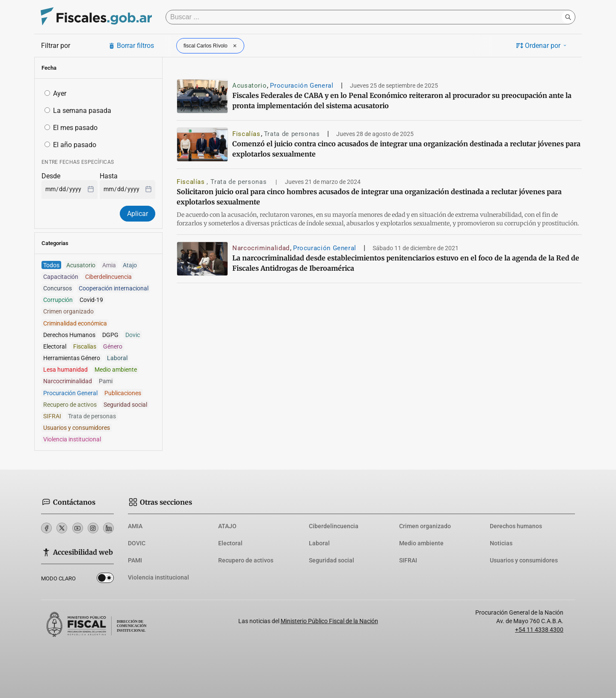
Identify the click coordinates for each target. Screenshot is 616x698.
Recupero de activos (246, 560)
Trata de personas (292, 134)
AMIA (135, 526)
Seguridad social (332, 560)
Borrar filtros (131, 46)
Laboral (319, 543)
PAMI (135, 560)
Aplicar (138, 214)
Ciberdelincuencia (334, 526)
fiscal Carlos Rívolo (211, 46)
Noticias (501, 543)
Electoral (230, 543)
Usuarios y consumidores (524, 560)
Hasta (109, 176)
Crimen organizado (425, 526)
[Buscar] (366, 17)
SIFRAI (408, 560)
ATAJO (227, 526)
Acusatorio (249, 86)
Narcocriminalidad (261, 248)
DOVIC (137, 543)
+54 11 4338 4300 (539, 630)
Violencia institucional (158, 577)
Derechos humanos (516, 526)
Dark (105, 580)
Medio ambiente (421, 543)
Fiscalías (246, 134)
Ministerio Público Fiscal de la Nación (329, 621)
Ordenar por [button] (542, 46)
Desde (51, 176)
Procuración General (302, 86)
